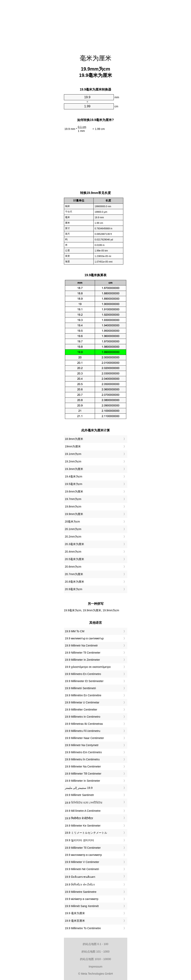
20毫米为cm (72, 522)
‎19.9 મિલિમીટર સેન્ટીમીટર (80, 885)
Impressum (95, 967)
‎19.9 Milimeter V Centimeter (82, 862)
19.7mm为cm (73, 499)
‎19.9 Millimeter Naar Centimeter (85, 738)
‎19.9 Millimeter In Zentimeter (82, 660)
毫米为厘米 (96, 58)
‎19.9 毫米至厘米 (75, 921)
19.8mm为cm (73, 507)
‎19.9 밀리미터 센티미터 (79, 840)
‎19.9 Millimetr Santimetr (79, 795)
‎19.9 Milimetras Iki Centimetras (84, 724)
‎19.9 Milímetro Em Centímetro (83, 752)
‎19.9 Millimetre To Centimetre (83, 928)
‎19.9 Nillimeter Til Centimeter (83, 653)
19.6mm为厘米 (74, 491)
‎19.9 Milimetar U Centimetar (82, 702)
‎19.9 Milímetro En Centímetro (83, 674)
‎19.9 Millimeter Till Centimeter (83, 774)
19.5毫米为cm (74, 484)
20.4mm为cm (73, 552)
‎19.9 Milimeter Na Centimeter (83, 766)
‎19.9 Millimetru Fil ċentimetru (83, 731)
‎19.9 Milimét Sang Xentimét (82, 906)
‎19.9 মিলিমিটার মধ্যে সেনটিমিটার (84, 803)
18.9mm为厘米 (74, 439)
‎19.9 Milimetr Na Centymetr (82, 745)
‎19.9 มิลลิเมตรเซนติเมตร (80, 877)
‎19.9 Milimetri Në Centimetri (82, 869)
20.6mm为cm (73, 567)
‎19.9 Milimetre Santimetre (81, 892)
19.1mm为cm (73, 454)
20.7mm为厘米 (74, 574)
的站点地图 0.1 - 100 (95, 944)
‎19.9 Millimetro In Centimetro (83, 717)
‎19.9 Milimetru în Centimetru (82, 759)
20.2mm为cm (73, 537)
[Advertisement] (96, 25)
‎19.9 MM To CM (75, 631)
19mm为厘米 (73, 446)
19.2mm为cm (73, 461)
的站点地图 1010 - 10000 (95, 959)
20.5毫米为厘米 (75, 559)
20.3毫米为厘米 (75, 544)
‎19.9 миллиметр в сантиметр (83, 855)
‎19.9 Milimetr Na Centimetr (81, 645)
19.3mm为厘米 (74, 469)
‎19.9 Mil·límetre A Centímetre (83, 811)
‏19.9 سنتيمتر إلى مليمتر (79, 788)
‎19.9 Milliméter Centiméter (81, 710)
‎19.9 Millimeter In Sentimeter (83, 781)
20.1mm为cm (73, 529)
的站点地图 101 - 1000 (95, 952)
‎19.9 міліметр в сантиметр (82, 899)
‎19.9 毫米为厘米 (75, 913)
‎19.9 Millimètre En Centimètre (83, 695)
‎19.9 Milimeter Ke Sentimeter (83, 826)
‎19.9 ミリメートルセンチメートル (86, 833)
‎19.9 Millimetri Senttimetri (80, 688)
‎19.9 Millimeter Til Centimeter (83, 848)
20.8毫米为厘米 (75, 582)
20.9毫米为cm (74, 589)
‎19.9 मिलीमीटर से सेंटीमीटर (79, 818)
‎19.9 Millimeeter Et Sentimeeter (84, 681)
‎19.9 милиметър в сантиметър (84, 638)
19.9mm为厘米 (74, 514)
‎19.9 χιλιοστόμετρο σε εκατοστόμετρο (88, 667)
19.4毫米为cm (74, 476)
